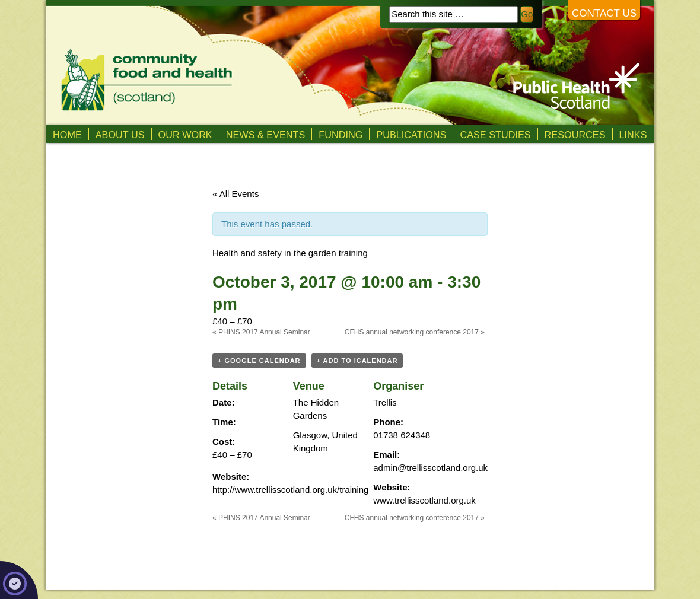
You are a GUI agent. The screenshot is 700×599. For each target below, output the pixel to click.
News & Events (266, 135)
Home (67, 135)
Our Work (185, 135)
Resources (575, 135)
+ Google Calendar (259, 361)
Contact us (604, 13)
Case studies (495, 135)
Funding (341, 135)
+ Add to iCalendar (357, 361)
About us (120, 135)
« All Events (236, 194)
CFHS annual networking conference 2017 (415, 332)
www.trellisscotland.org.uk (424, 500)
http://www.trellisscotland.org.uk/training (290, 490)
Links (633, 135)
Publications (411, 135)
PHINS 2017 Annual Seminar (261, 332)
